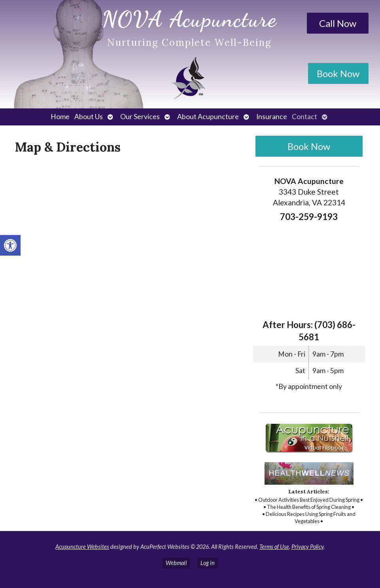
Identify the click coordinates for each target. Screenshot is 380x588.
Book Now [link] (338, 73)
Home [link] (60, 117)
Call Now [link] (338, 23)
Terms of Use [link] (274, 547)
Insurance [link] (272, 117)
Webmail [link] (176, 563)
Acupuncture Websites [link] (82, 547)
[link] (10, 245)
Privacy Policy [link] (307, 547)
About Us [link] (89, 117)
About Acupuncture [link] (208, 117)
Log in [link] (208, 563)
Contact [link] (304, 117)
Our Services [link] (140, 117)
